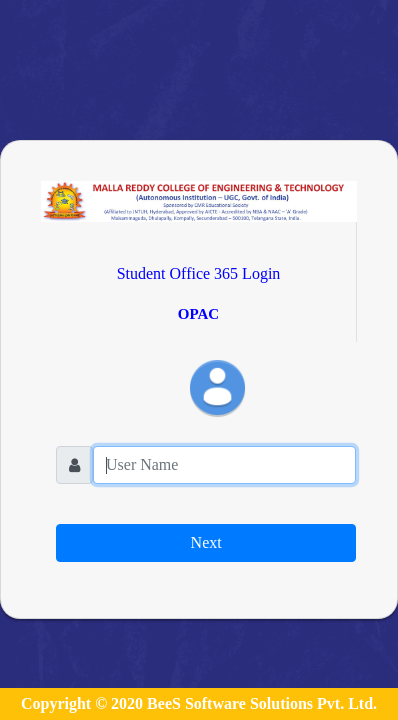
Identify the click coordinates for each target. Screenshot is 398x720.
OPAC (198, 314)
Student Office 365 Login (199, 273)
